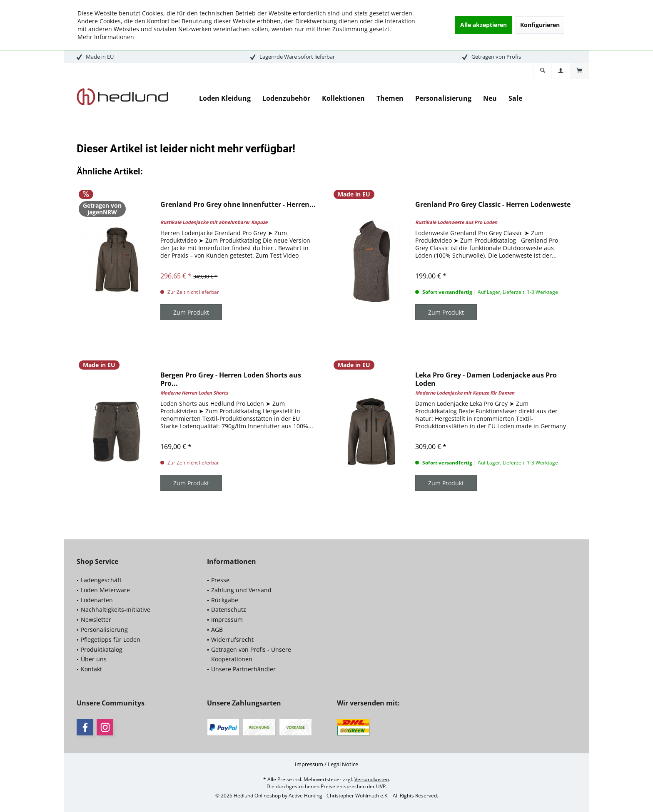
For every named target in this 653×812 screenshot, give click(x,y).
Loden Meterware (105, 590)
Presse (220, 580)
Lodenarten (97, 600)
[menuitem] (579, 71)
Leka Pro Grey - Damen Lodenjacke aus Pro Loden (486, 379)
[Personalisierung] (443, 98)
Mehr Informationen (106, 37)
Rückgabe (225, 600)
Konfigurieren (540, 25)
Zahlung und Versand (241, 590)
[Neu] (490, 98)
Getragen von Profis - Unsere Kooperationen (251, 654)
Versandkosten (372, 779)
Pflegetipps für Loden (111, 639)
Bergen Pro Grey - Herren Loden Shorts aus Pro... (231, 379)
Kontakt (91, 669)
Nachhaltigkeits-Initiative (116, 610)
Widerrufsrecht (232, 639)
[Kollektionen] (343, 98)
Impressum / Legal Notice (326, 764)
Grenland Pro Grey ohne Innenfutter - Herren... (238, 205)
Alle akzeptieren (484, 25)
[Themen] (390, 98)
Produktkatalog (102, 649)
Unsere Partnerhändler (243, 669)
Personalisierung (104, 629)
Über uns (94, 659)
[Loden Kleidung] (225, 98)
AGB (217, 629)
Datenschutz (229, 610)
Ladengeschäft (101, 580)
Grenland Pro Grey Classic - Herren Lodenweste (493, 205)
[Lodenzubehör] (286, 98)
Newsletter (96, 620)
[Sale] (515, 98)
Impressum (227, 620)
